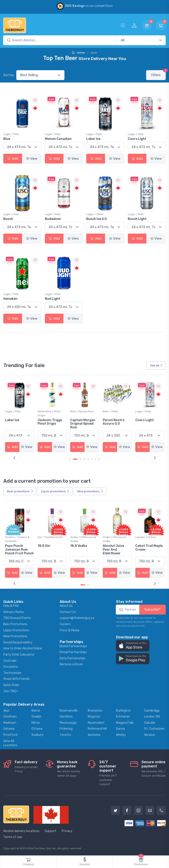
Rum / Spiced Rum (115, 411)
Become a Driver (71, 664)
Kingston (94, 717)
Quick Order (11, 685)
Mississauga (68, 723)
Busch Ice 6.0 (96, 219)
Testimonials (12, 673)
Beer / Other (13, 411)
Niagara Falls (125, 723)
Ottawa (37, 729)
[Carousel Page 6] (92, 459)
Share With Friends (17, 679)
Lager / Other (95, 214)
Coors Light (137, 139)
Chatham (10, 717)
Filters (158, 74)
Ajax (6, 711)
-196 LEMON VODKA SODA (15, 548)
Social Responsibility (18, 642)
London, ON (152, 717)
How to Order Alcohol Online (23, 648)
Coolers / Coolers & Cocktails (17, 539)
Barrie (36, 711)
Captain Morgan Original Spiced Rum (115, 424)
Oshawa (9, 729)
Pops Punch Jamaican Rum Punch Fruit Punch (52, 550)
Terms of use (13, 837)
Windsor (150, 735)
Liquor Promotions (16, 630)
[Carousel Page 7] (96, 459)
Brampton (95, 711)
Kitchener (123, 717)
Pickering (66, 729)
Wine (90, 491)
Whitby (121, 735)
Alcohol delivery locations (21, 831)
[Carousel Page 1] (70, 459)
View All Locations (10, 743)
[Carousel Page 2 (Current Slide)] (75, 459)
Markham (10, 723)
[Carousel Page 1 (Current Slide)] (83, 585)
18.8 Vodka (111, 546)
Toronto (65, 735)
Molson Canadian (58, 139)
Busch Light (137, 219)
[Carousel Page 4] (84, 459)
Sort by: (9, 75)
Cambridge (152, 711)
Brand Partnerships (73, 646)
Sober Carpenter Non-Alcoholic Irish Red (18, 424)
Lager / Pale (11, 134)
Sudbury (37, 735)
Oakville (150, 723)
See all (156, 365)
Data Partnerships (73, 658)
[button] (133, 646)
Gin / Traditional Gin (83, 537)
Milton (36, 723)
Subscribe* (152, 609)
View (32, 159)
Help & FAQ (11, 606)
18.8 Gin (76, 546)
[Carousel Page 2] (88, 585)
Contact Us (68, 612)
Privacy (67, 831)
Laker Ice (93, 139)
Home (78, 53)
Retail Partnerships (73, 652)
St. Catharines (154, 729)
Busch (8, 219)
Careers (65, 624)
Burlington (123, 711)
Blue (7, 139)
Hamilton (66, 717)
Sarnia (120, 729)
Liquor (55, 491)
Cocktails (10, 661)
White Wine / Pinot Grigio (82, 413)
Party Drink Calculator (19, 655)
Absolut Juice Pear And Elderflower (146, 550)
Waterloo (94, 735)
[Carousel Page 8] (99, 459)
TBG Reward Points (17, 618)
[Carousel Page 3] (81, 459)
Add (13, 159)
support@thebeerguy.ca (77, 618)
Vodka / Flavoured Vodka (147, 539)
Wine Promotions (15, 636)
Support (51, 831)
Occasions (11, 667)
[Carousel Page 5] (88, 459)
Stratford (10, 735)
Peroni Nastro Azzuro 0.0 (146, 422)
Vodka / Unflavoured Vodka (116, 539)
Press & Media (69, 630)
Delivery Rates (14, 612)
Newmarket (96, 723)
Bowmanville (69, 711)
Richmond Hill (97, 729)
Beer (20, 491)
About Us (66, 606)
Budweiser (53, 219)
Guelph (36, 717)
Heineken (10, 299)
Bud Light (52, 299)
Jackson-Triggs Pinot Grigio (83, 422)
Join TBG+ (11, 691)
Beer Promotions (15, 624)
